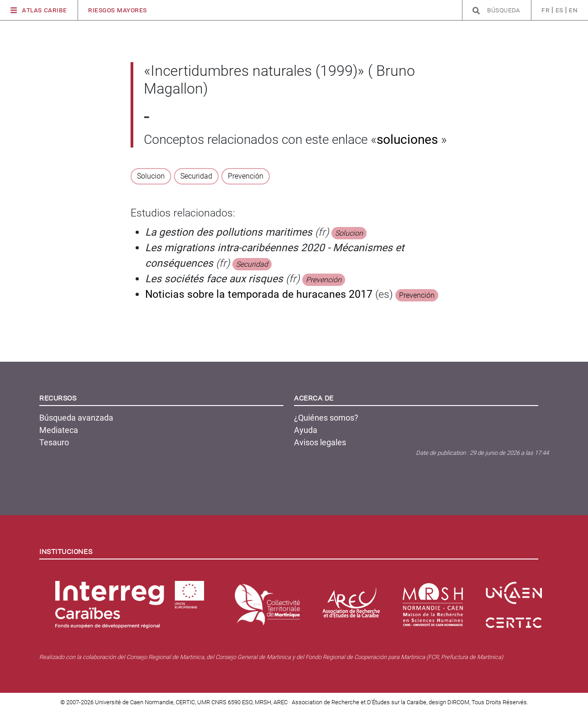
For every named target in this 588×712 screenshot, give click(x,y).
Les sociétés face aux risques (214, 279)
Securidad (196, 176)
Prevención (246, 176)
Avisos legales (320, 442)
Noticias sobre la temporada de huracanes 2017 (259, 294)
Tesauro (54, 442)
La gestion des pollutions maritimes (229, 232)
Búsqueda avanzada (76, 418)
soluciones (409, 140)
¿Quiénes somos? (326, 418)
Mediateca (59, 430)
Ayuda (306, 430)
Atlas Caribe (39, 10)
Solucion (151, 176)
